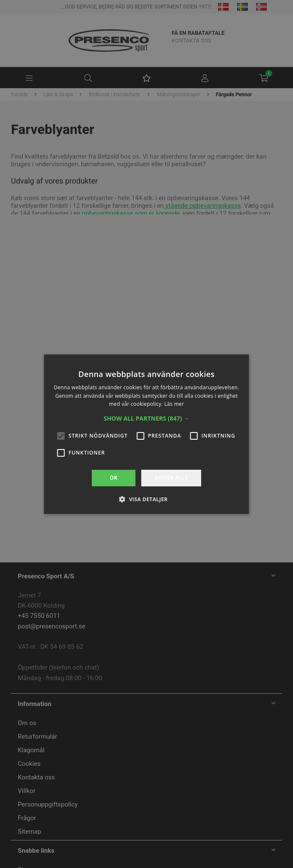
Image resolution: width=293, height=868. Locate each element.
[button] (147, 419)
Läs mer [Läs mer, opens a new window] (174, 404)
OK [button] (113, 478)
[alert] (146, 434)
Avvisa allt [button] (171, 478)
